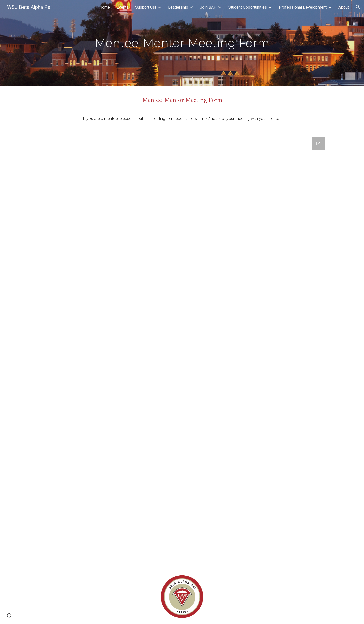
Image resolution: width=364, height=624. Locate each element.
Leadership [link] (178, 7)
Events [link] (123, 7)
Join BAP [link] (208, 7)
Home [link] (105, 7)
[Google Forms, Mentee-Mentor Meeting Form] (182, 350)
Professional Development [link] (303, 7)
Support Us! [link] (146, 7)
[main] (182, 43)
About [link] (344, 7)
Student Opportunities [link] (248, 7)
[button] (358, 7)
